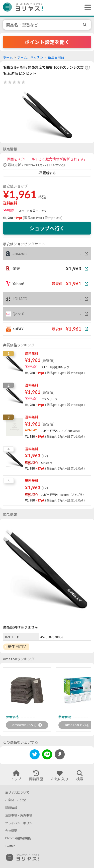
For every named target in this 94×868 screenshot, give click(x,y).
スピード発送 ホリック (33, 211)
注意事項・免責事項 (19, 815)
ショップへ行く (47, 228)
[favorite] (87, 68)
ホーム (8, 57)
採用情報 (11, 808)
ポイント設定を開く (47, 42)
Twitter (10, 846)
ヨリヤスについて (17, 792)
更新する (47, 173)
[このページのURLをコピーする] (60, 754)
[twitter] (35, 755)
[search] (85, 25)
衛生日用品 (56, 57)
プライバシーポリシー (20, 823)
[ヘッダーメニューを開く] (86, 8)
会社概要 (11, 831)
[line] (47, 755)
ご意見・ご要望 (16, 800)
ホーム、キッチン (30, 57)
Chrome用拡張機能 (18, 838)
